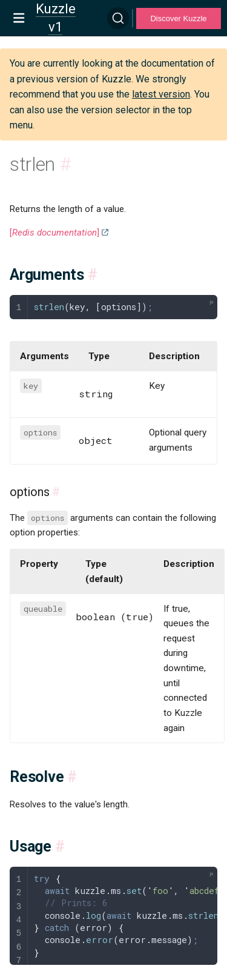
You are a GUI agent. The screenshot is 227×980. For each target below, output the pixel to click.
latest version (161, 94)
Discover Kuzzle (178, 18)
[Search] (118, 18)
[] (54, 233)
